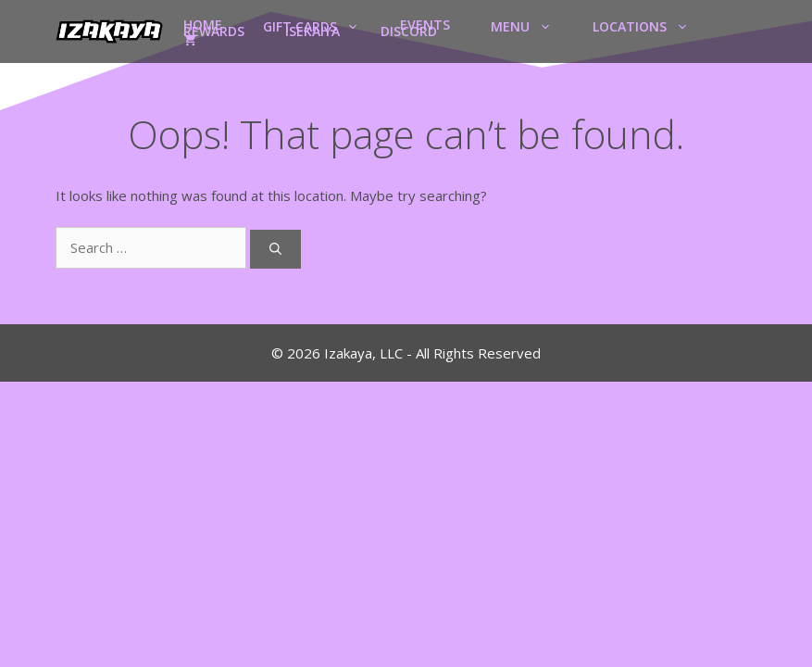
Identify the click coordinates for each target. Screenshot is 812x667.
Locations (651, 25)
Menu (531, 25)
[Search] (275, 249)
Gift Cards (321, 25)
